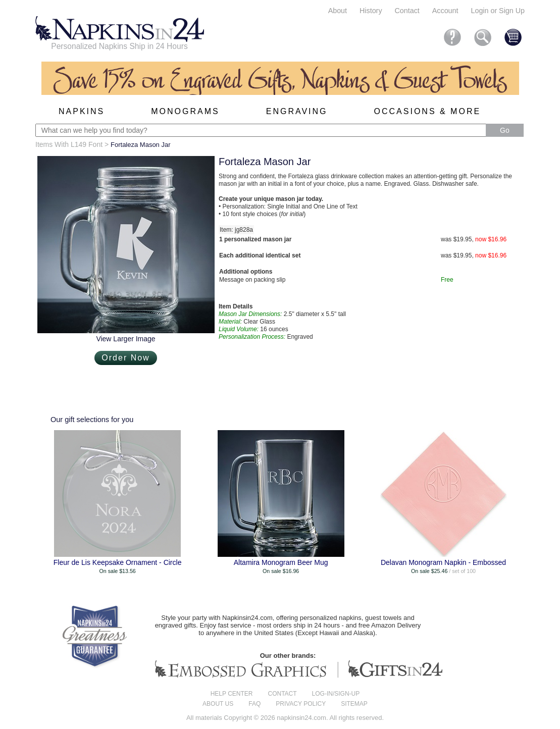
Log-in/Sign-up (336, 694)
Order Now (125, 358)
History (371, 11)
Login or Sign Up (498, 11)
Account (445, 11)
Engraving (297, 111)
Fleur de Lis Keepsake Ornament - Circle (118, 562)
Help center (232, 694)
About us (218, 704)
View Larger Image (125, 339)
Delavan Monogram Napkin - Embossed (443, 562)
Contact (407, 11)
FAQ (254, 704)
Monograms (185, 111)
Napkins (82, 111)
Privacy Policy (301, 704)
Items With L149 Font (69, 144)
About (338, 11)
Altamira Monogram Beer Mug (281, 562)
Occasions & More (428, 111)
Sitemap (354, 704)
